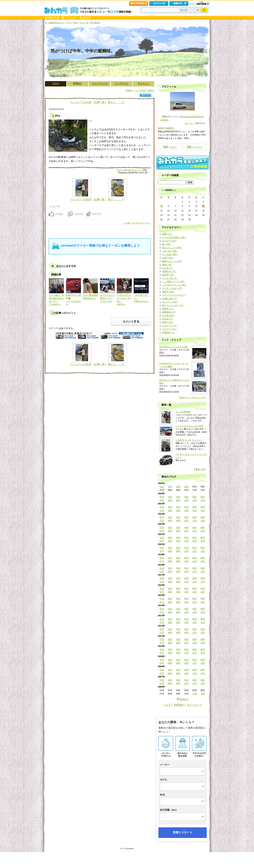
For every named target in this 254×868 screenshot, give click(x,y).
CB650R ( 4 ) (168, 333)
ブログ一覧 (84, 23)
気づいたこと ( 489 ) (172, 248)
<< (163, 190)
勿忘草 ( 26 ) (168, 275)
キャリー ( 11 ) (169, 329)
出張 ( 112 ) (168, 258)
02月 (170, 487)
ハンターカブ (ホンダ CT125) (190, 426)
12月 (203, 500)
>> (175, 190)
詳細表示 (129, 90)
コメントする (131, 321)
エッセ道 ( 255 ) (170, 254)
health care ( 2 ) (170, 299)
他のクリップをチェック (192, 398)
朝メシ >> (116, 102)
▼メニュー (143, 83)
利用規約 (179, 705)
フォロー (170, 147)
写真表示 (151, 90)
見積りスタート (183, 832)
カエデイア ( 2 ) (170, 326)
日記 (75, 23)
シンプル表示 (140, 90)
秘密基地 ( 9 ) (169, 312)
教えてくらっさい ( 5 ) (173, 305)
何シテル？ (189, 123)
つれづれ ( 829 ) (170, 251)
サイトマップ (194, 705)
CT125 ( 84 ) (168, 316)
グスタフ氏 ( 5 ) (170, 278)
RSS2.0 (184, 699)
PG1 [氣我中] (95, 23)
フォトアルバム (100, 83)
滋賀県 (169, 128)
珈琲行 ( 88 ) (168, 292)
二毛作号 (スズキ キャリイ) (188, 440)
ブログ (69, 23)
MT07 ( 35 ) (168, 322)
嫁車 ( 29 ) (167, 265)
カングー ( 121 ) (170, 302)
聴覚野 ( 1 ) (168, 309)
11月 (195, 500)
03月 (178, 487)
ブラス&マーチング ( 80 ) (174, 285)
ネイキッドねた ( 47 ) (172, 288)
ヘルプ (192, 3)
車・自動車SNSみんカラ (55, 23)
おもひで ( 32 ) (169, 241)
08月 (170, 500)
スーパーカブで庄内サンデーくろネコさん (107, 298)
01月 (162, 487)
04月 (186, 487)
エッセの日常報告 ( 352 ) (174, 237)
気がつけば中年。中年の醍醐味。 (83, 51)
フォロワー (195, 147)
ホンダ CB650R (183, 412)
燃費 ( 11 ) (167, 234)
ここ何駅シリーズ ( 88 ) (173, 282)
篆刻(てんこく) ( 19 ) (172, 261)
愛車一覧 (200, 469)
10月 (186, 500)
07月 (162, 500)
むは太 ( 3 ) (168, 268)
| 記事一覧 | (100, 102)
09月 (178, 500)
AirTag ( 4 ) (167, 319)
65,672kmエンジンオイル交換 (173, 347)
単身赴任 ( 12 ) (169, 271)
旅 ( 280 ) (167, 244)
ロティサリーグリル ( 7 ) (174, 295)
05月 (195, 497)
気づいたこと (135, 170)
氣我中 (161, 128)
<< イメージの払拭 (81, 102)
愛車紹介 (78, 83)
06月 (203, 497)
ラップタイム (122, 83)
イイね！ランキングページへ (137, 223)
